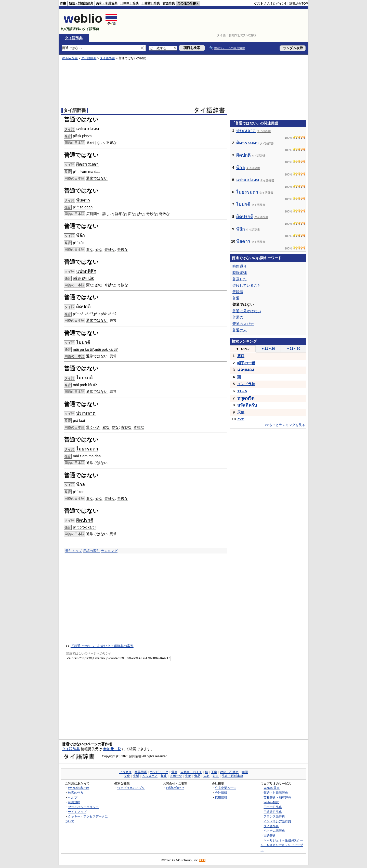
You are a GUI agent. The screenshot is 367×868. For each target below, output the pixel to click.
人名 (206, 776)
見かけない (95, 143)
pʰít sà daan (83, 207)
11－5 (242, 391)
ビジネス (125, 772)
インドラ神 (246, 384)
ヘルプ (73, 797)
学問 (245, 772)
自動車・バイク (191, 772)
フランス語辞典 (274, 816)
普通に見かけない (247, 311)
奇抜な (164, 214)
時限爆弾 (240, 273)
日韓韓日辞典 (151, 3)
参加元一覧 (112, 749)
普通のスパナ (243, 324)
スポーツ (176, 776)
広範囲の (93, 214)
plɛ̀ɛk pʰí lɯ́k (83, 278)
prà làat (79, 421)
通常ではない (97, 178)
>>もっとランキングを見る (285, 425)
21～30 (293, 349)
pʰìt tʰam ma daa (87, 172)
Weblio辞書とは (79, 788)
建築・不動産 (229, 772)
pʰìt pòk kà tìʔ (105, 314)
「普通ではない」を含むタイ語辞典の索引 (102, 646)
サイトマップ (77, 812)
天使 (241, 412)
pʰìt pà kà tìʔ (83, 314)
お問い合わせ (175, 788)
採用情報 (221, 797)
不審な (111, 143)
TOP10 (243, 349)
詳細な (121, 214)
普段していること (247, 285)
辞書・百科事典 (232, 776)
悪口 (241, 356)
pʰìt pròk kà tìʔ (84, 527)
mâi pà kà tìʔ (83, 349)
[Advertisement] (215, 21)
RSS (202, 860)
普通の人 (240, 330)
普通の (238, 317)
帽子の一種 (246, 363)
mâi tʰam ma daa (87, 456)
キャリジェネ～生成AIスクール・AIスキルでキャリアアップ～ (282, 845)
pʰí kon (79, 492)
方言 (216, 776)
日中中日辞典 (129, 3)
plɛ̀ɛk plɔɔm (82, 136)
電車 (174, 772)
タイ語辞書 (107, 58)
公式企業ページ (226, 788)
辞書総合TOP (299, 4)
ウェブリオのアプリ (131, 788)
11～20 (268, 349)
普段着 (238, 292)
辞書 (63, 3)
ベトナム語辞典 (274, 831)
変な (132, 214)
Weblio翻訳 (271, 802)
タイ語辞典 (74, 38)
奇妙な (152, 214)
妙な (141, 214)
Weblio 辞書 (70, 58)
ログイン (279, 4)
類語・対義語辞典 (81, 3)
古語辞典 (169, 3)
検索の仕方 (76, 793)
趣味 (164, 776)
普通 (236, 298)
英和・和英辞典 (107, 3)
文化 (127, 776)
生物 (188, 776)
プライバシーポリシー (83, 807)
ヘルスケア (150, 776)
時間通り (240, 266)
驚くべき (93, 427)
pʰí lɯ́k (79, 243)
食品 (197, 776)
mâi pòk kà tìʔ (106, 349)
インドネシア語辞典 (277, 821)
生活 (136, 776)
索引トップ (74, 551)
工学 (214, 772)
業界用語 (141, 772)
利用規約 (74, 802)
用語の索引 (91, 551)
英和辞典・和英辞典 (277, 797)
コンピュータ (159, 772)
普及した (240, 279)
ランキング (109, 551)
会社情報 (221, 793)
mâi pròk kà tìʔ (85, 385)
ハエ (241, 419)
